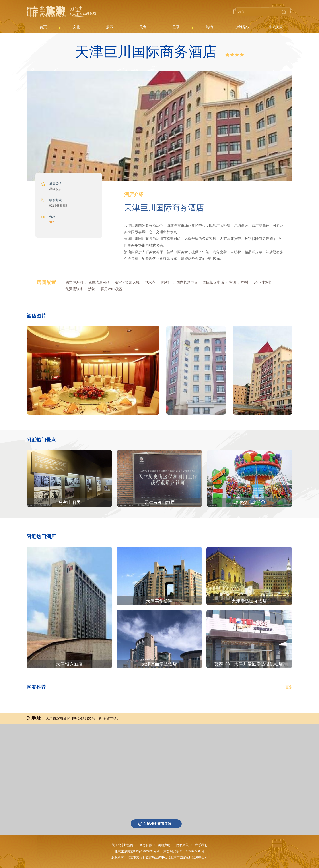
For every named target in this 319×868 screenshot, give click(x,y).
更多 (289, 687)
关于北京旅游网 (123, 845)
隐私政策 (183, 845)
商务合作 (146, 845)
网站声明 (164, 845)
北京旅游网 (61, 12)
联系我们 (201, 845)
